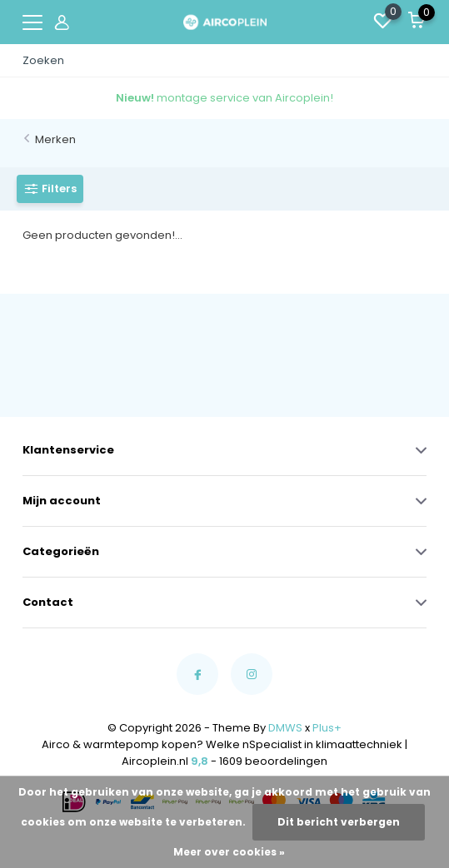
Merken (55, 139)
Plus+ (327, 728)
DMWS (285, 728)
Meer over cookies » (229, 852)
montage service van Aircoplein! (224, 98)
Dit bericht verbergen (339, 822)
